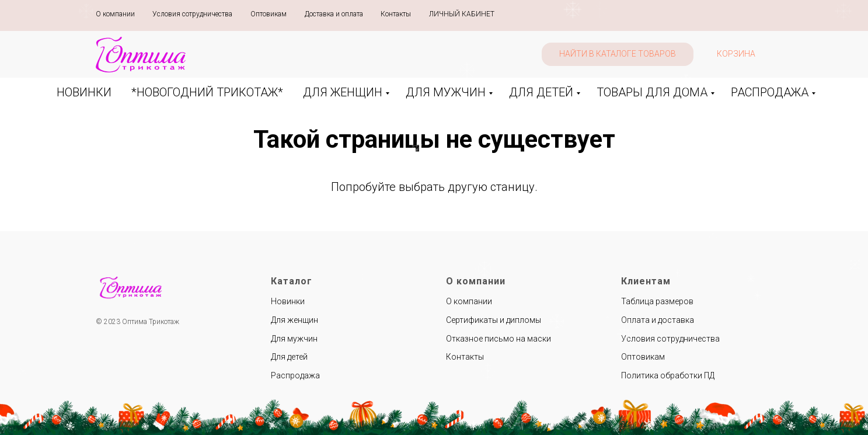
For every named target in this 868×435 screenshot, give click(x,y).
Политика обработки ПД (668, 375)
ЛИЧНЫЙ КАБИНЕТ (462, 14)
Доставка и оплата (334, 14)
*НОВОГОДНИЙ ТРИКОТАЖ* (207, 92)
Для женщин (294, 320)
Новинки (288, 301)
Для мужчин (294, 339)
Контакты (396, 14)
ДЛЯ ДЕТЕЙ (541, 92)
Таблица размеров (657, 301)
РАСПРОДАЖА (770, 92)
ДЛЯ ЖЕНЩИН (343, 92)
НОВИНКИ (84, 92)
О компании (115, 14)
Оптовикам (269, 14)
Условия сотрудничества (192, 14)
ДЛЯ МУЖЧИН (446, 92)
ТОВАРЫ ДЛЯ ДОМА (652, 92)
